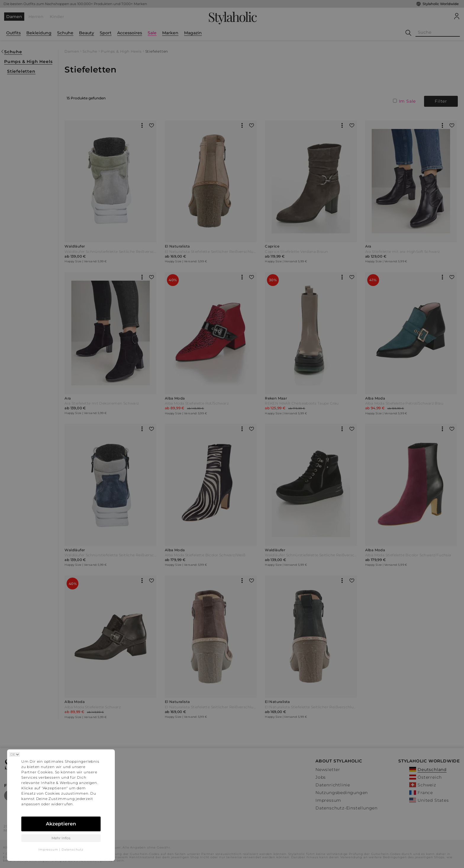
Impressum (48, 850)
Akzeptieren (61, 824)
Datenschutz (72, 850)
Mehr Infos (61, 838)
